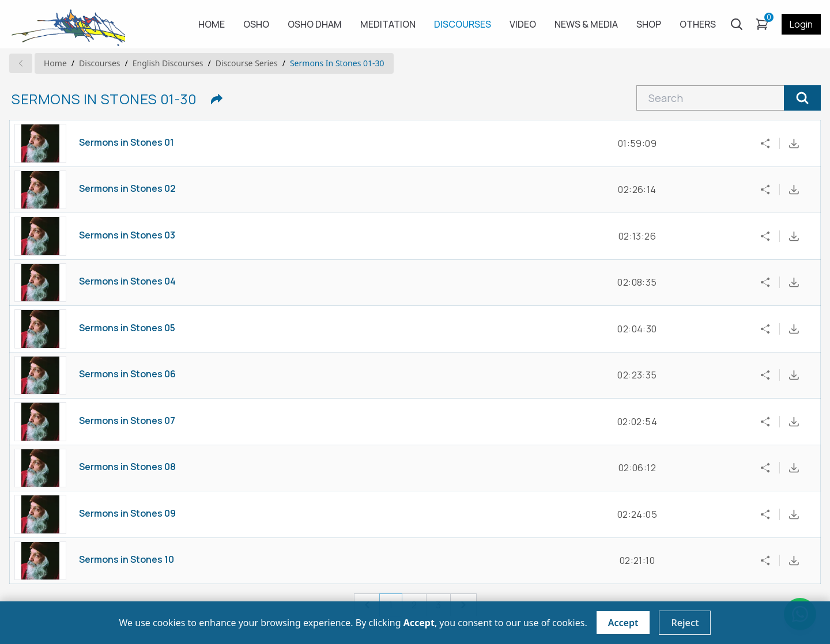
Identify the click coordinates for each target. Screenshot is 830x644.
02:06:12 (637, 468)
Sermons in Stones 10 (127, 559)
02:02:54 (637, 422)
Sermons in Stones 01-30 (337, 63)
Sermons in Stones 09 (127, 513)
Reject (685, 623)
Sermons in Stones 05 (127, 328)
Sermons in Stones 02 (127, 188)
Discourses (99, 63)
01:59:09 (637, 143)
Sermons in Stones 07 (127, 421)
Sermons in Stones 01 (127, 142)
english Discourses (168, 63)
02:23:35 (637, 375)
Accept (623, 623)
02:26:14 (637, 190)
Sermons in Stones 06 (127, 374)
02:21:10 (637, 560)
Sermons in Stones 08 (127, 467)
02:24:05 (637, 514)
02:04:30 (637, 329)
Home (55, 63)
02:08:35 (637, 282)
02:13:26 (637, 236)
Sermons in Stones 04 (127, 281)
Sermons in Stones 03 (127, 235)
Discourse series (247, 63)
